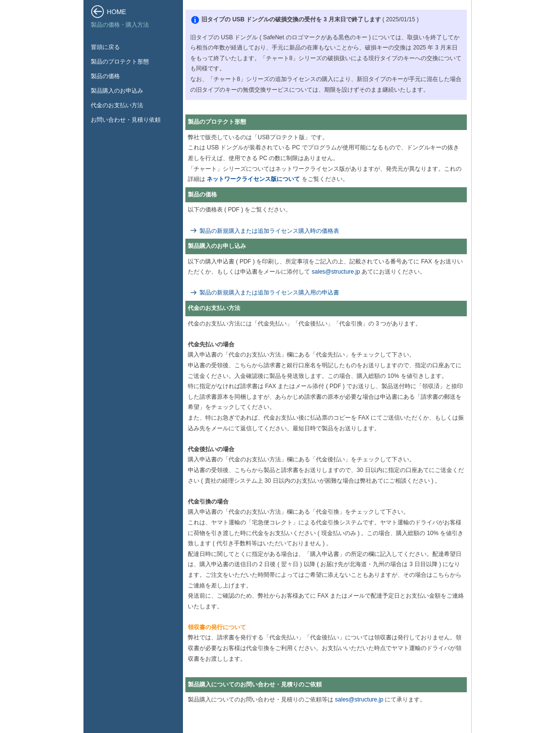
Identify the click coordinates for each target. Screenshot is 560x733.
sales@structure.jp (336, 272)
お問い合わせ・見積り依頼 (126, 120)
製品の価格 (105, 76)
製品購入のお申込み (117, 91)
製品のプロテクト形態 (120, 62)
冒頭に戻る (105, 47)
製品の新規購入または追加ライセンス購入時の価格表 (269, 231)
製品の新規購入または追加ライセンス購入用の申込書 (269, 293)
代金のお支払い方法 (117, 105)
